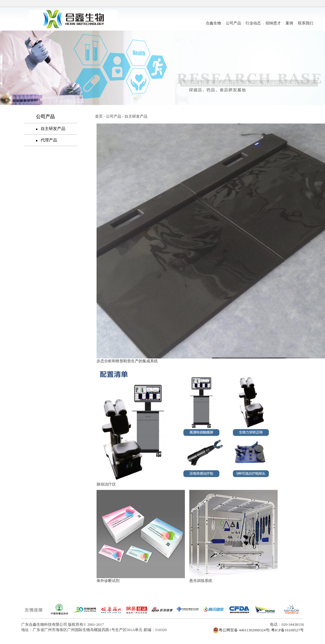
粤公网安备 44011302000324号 (241, 630)
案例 (289, 23)
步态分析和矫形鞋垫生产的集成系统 (127, 361)
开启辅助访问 (302, 4)
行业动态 (253, 23)
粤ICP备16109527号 (287, 630)
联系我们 (306, 23)
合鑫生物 (213, 23)
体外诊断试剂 (108, 581)
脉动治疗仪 (106, 484)
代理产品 (47, 140)
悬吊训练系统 (201, 581)
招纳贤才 (273, 23)
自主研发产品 (51, 129)
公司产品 (233, 23)
